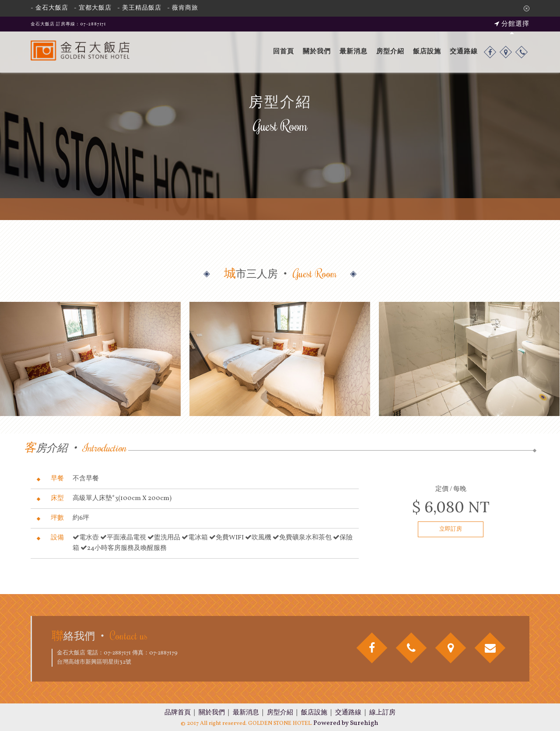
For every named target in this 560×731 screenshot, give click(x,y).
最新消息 (353, 52)
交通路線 (464, 52)
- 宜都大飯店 (93, 8)
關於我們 (317, 52)
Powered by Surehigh (346, 723)
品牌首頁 (178, 713)
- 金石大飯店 (49, 8)
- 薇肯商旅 (183, 8)
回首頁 (283, 52)
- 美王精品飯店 (139, 8)
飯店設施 (427, 52)
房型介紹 (390, 52)
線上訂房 (382, 713)
